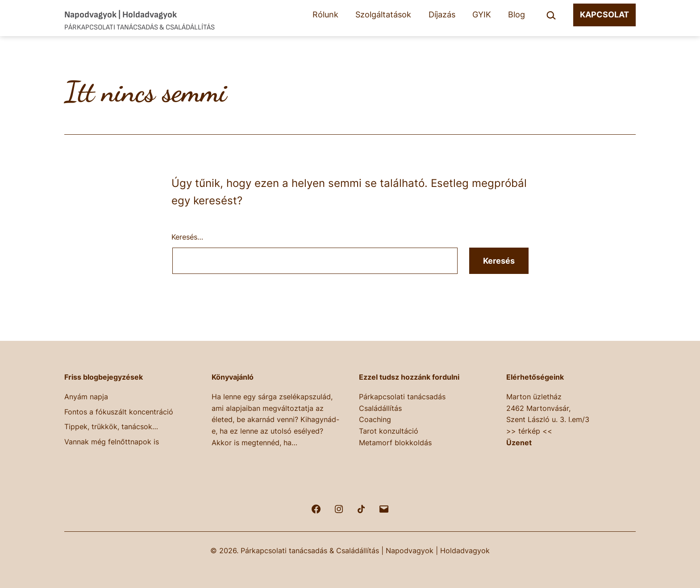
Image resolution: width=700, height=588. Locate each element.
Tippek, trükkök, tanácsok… (111, 427)
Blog (517, 14)
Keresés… (187, 237)
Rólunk (325, 14)
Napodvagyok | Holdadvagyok (121, 15)
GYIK (482, 14)
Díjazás (442, 14)
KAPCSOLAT (604, 14)
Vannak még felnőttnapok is (112, 442)
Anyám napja (86, 397)
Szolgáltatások (383, 14)
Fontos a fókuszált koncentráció (119, 412)
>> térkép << (529, 431)
